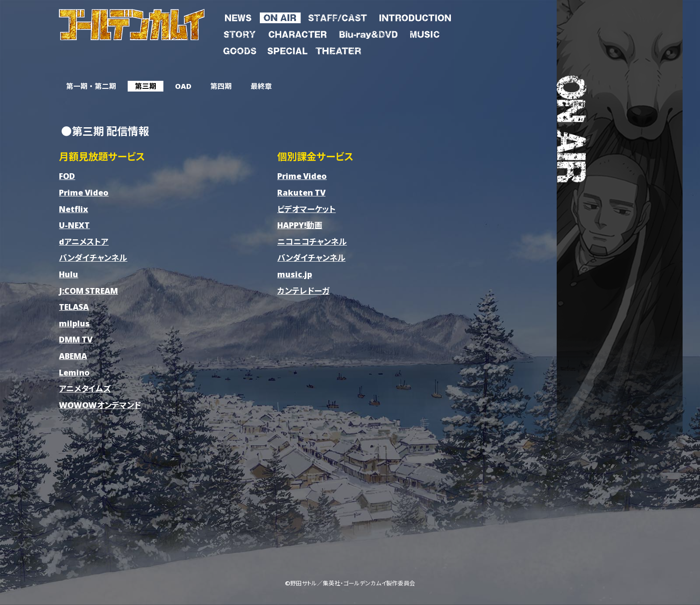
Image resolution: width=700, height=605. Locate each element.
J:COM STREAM (88, 290)
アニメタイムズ (85, 388)
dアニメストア (84, 241)
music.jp (295, 274)
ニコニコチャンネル (312, 241)
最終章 (261, 86)
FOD (67, 176)
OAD (183, 86)
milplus (74, 323)
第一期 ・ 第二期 (91, 86)
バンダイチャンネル (93, 257)
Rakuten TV (301, 192)
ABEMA (73, 356)
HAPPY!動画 (300, 225)
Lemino (74, 372)
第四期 (221, 86)
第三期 (146, 86)
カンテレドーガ (303, 290)
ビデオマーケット (306, 209)
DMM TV (76, 339)
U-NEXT (74, 225)
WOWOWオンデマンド (100, 405)
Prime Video (84, 192)
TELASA (74, 307)
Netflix (73, 209)
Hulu (69, 274)
